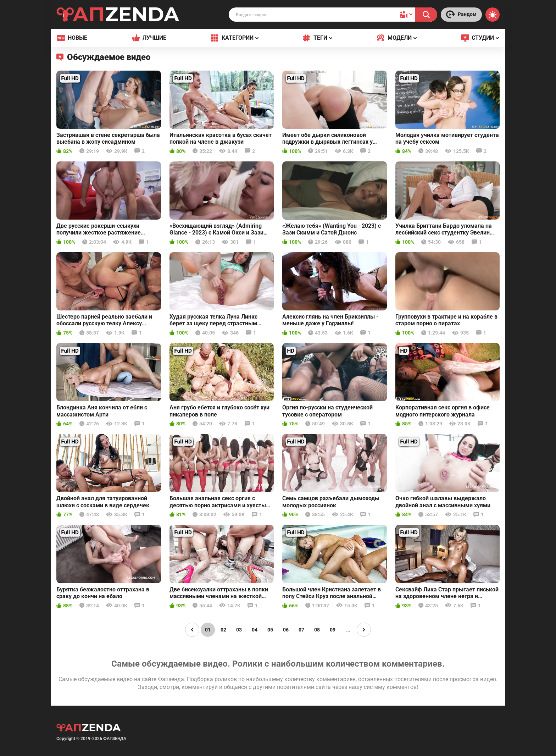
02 (223, 630)
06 (286, 630)
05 (270, 630)
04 (255, 630)
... (348, 630)
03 (239, 630)
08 (317, 630)
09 (333, 630)
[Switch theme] (493, 15)
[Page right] (364, 630)
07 (301, 630)
